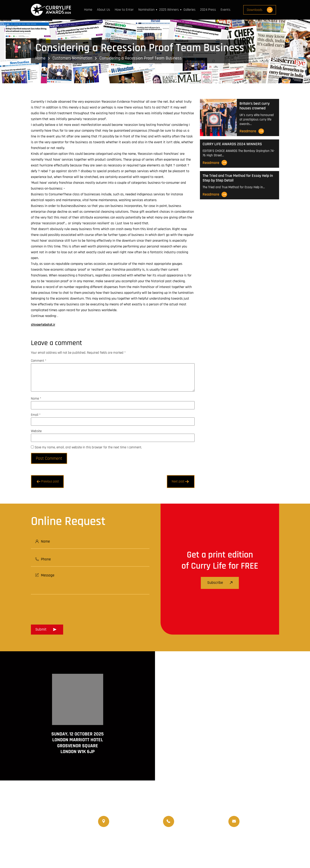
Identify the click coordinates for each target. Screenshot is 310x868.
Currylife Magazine (112, 839)
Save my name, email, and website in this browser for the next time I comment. (88, 447)
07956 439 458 (188, 824)
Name (36, 399)
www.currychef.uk (44, 849)
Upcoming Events (208, 839)
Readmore (252, 131)
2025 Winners (170, 10)
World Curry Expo (177, 839)
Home (89, 10)
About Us (105, 10)
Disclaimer (246, 850)
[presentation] (65, 608)
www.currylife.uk (43, 842)
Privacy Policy (270, 850)
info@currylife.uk (254, 818)
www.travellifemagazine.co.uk (54, 855)
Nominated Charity (264, 839)
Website (36, 431)
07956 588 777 (187, 818)
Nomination (148, 10)
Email (36, 415)
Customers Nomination (74, 58)
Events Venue (235, 839)
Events (227, 10)
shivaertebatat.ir (43, 325)
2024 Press (209, 10)
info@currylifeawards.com (261, 824)
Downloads (262, 10)
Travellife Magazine (145, 839)
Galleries (191, 10)
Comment (39, 361)
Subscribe (220, 583)
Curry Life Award (129, 850)
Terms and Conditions (216, 850)
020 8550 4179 (123, 821)
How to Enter (125, 10)
